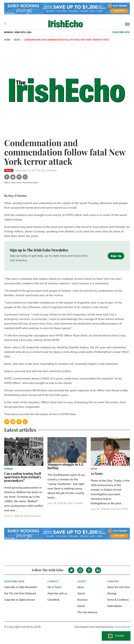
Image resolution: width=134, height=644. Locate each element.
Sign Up (116, 256)
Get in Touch (54, 587)
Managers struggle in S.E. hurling (66, 466)
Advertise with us (57, 593)
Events (81, 606)
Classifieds (53, 600)
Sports (81, 593)
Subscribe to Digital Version (20, 600)
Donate (119, 636)
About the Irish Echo (118, 587)
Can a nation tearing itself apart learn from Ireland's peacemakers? (23, 477)
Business (83, 600)
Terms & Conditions (118, 600)
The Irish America (87, 612)
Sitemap (112, 593)
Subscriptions (115, 606)
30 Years (97, 474)
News (81, 587)
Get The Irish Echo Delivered (20, 593)
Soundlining (122, 627)
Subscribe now (121, 32)
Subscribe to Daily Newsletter (21, 587)
